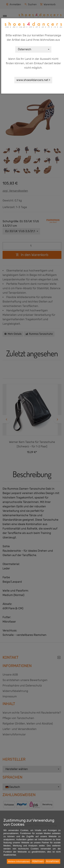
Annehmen (53, 861)
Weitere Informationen (19, 861)
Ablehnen (38, 861)
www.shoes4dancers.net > (33, 80)
